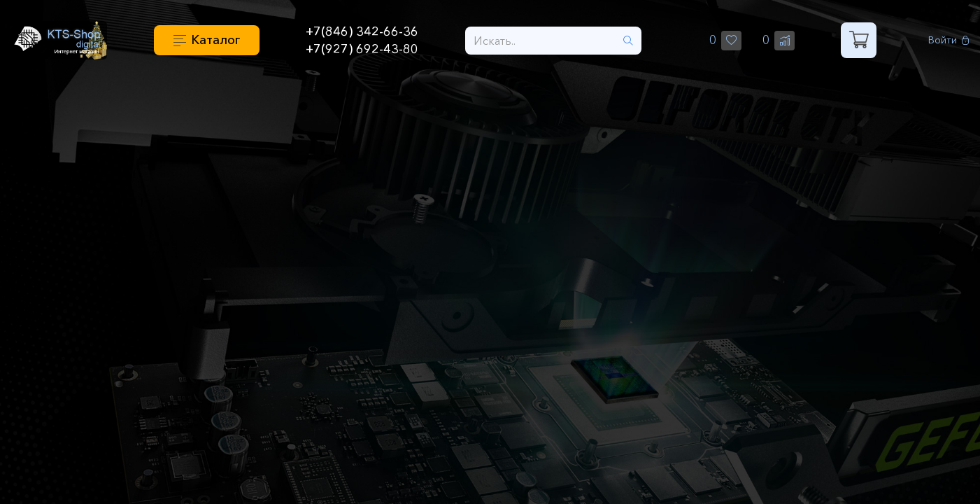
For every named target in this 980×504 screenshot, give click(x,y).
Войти (949, 40)
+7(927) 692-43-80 (362, 49)
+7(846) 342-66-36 (362, 31)
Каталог (215, 40)
